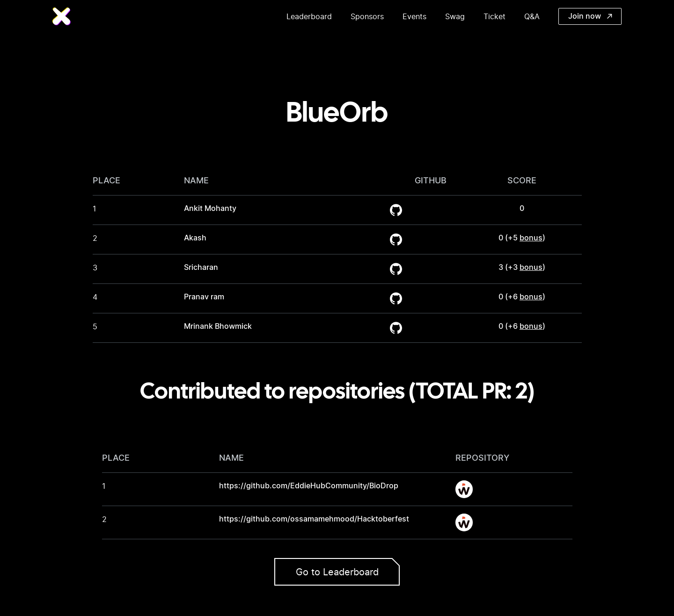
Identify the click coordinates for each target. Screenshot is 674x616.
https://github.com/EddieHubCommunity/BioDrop (309, 486)
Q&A (532, 16)
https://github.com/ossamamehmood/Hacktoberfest (314, 519)
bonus (531, 238)
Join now (590, 16)
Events (414, 16)
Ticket (495, 16)
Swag (455, 16)
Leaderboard (309, 16)
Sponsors (367, 16)
